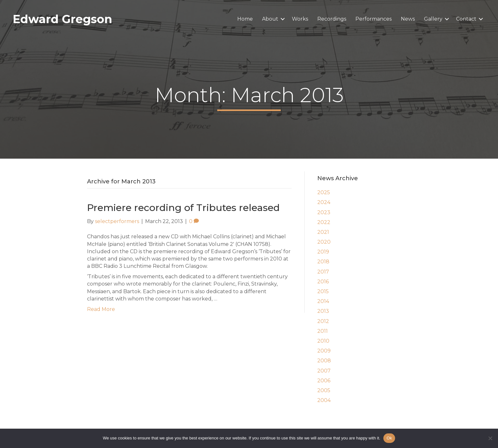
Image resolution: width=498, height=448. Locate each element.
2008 (324, 361)
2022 (324, 222)
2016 (323, 282)
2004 (324, 400)
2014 (323, 301)
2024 (324, 202)
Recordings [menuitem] (332, 19)
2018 (323, 262)
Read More (101, 309)
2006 (324, 381)
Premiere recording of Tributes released (183, 208)
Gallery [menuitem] (433, 19)
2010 (323, 341)
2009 (324, 351)
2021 (323, 232)
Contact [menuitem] (466, 19)
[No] (490, 438)
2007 (324, 371)
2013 (323, 311)
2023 (324, 212)
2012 (323, 321)
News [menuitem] (408, 19)
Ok (389, 438)
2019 (323, 252)
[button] (283, 19)
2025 (324, 192)
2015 (323, 291)
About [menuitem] (270, 19)
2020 (324, 242)
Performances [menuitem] (373, 19)
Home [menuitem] (245, 19)
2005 (324, 390)
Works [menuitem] (300, 19)
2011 (323, 331)
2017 (323, 272)
